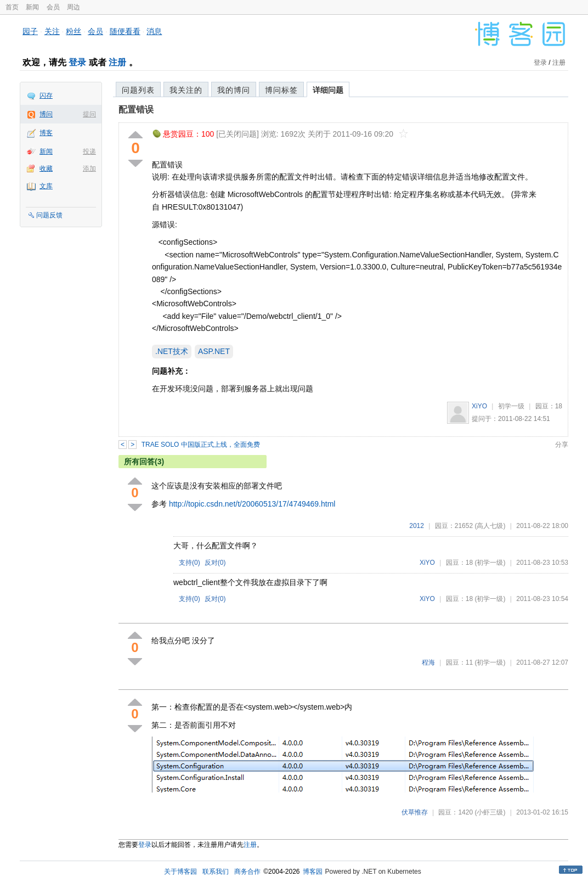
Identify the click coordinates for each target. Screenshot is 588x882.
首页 (12, 7)
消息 (154, 31)
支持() (190, 563)
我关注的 (186, 90)
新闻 (32, 7)
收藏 (46, 168)
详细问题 (328, 90)
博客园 (313, 872)
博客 (46, 133)
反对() (215, 563)
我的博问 (234, 90)
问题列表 (138, 90)
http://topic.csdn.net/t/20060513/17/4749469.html (252, 504)
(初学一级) (490, 563)
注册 (117, 62)
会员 (53, 7)
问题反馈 (49, 215)
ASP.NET (214, 351)
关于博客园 (180, 872)
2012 (417, 526)
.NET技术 (172, 351)
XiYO (479, 406)
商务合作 (247, 872)
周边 (73, 7)
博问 (46, 114)
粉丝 (73, 31)
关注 (52, 31)
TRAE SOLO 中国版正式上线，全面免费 (201, 445)
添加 (89, 168)
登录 (77, 62)
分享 (562, 445)
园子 (30, 31)
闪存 (46, 95)
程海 (428, 662)
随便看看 (125, 31)
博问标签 (281, 90)
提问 (89, 114)
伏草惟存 (415, 812)
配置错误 (136, 109)
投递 (89, 151)
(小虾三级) (490, 812)
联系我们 (216, 872)
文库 (46, 186)
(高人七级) (490, 526)
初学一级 (511, 406)
